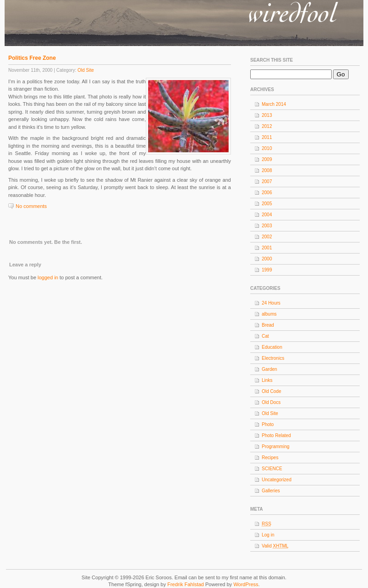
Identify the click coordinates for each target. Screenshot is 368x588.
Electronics (273, 358)
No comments (31, 206)
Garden (269, 369)
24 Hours (271, 303)
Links (267, 380)
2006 (267, 193)
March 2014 (274, 104)
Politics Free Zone (32, 58)
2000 (267, 259)
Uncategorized (276, 480)
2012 (267, 126)
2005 (267, 204)
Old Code (271, 391)
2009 (267, 159)
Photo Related (276, 435)
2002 (267, 237)
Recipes (270, 458)
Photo (268, 424)
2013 (267, 115)
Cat (265, 336)
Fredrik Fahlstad (187, 584)
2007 (267, 182)
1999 (267, 270)
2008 (267, 170)
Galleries (271, 491)
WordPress (246, 584)
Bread (268, 325)
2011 (267, 137)
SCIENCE (272, 469)
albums (269, 314)
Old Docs (271, 402)
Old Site (86, 70)
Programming (276, 447)
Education (272, 347)
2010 (267, 148)
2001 (267, 248)
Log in (268, 535)
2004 (267, 215)
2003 (267, 226)
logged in (48, 277)
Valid (275, 546)
